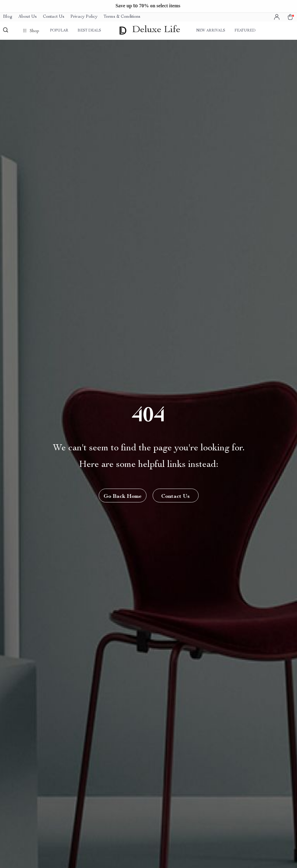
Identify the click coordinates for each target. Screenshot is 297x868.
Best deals (89, 31)
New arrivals (211, 31)
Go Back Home (123, 497)
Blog (8, 17)
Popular (59, 31)
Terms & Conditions (122, 17)
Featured (245, 31)
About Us (28, 17)
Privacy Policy (84, 17)
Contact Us (54, 17)
